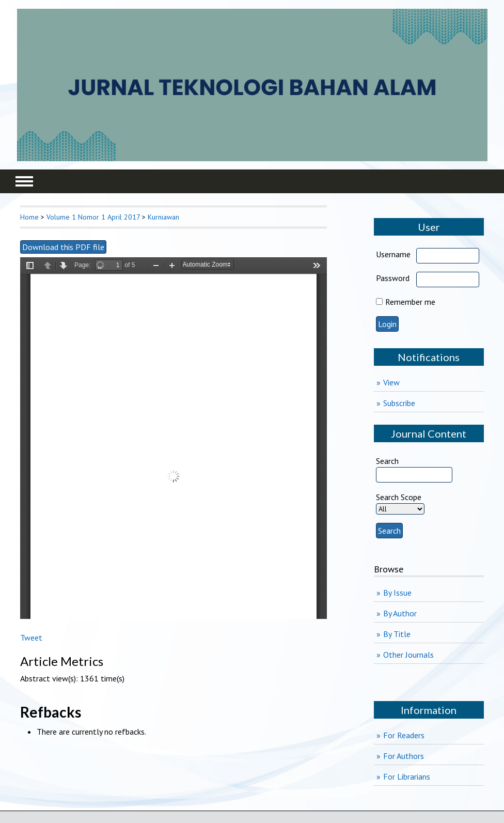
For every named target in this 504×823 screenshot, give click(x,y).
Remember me (410, 302)
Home (29, 217)
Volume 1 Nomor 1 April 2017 (93, 217)
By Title (397, 634)
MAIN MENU (24, 181)
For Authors (404, 756)
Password (393, 278)
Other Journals (408, 655)
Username (393, 254)
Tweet (31, 638)
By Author (400, 613)
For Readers (404, 735)
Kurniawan (163, 217)
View (391, 382)
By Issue (397, 593)
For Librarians (407, 777)
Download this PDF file (63, 247)
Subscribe (399, 403)
